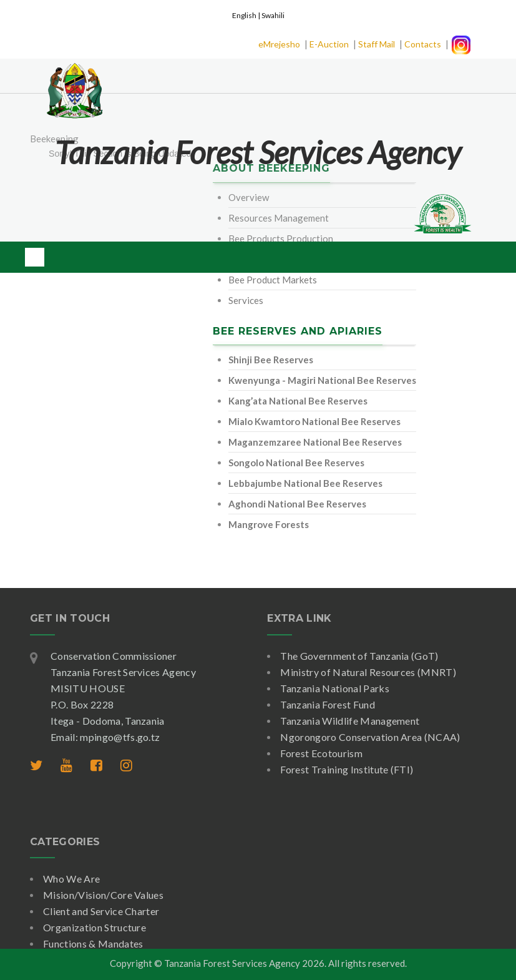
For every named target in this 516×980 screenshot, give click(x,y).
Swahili (273, 15)
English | (247, 15)
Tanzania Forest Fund (327, 704)
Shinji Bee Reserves (271, 360)
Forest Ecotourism (321, 753)
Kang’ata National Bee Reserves (298, 401)
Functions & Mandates (93, 943)
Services (246, 300)
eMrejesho (279, 44)
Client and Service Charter (101, 911)
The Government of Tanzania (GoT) (359, 656)
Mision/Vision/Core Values (103, 895)
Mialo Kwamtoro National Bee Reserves (314, 421)
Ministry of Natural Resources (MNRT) (368, 672)
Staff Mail (377, 44)
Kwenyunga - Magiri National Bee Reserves (322, 380)
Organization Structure (95, 927)
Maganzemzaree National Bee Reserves (315, 442)
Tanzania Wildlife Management (350, 721)
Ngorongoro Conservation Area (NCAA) (370, 737)
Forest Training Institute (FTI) (347, 769)
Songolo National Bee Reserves (296, 463)
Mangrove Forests (269, 524)
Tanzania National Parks (334, 688)
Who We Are (71, 879)
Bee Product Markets (273, 280)
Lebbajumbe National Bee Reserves (305, 483)
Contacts (423, 44)
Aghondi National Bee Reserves (297, 504)
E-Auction (329, 44)
